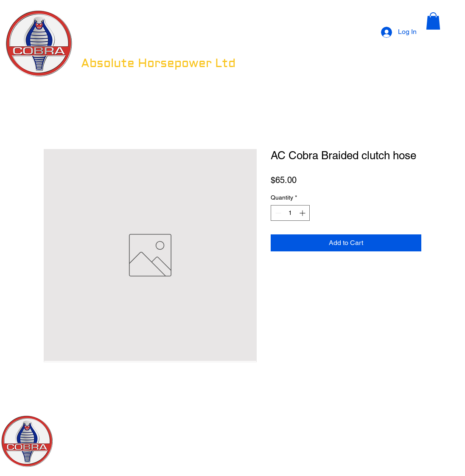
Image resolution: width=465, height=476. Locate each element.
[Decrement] (277, 213)
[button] (433, 21)
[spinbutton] (290, 213)
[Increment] (303, 213)
